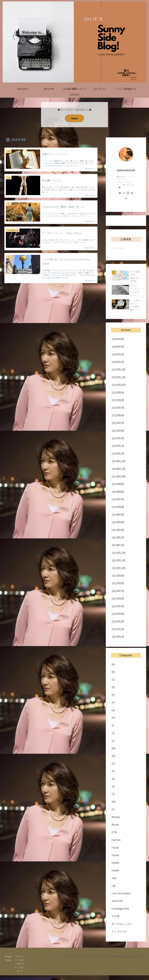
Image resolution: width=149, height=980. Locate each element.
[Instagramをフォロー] (128, 193)
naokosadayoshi (126, 170)
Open (74, 118)
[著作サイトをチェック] (120, 193)
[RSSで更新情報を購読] (126, 198)
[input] (126, 248)
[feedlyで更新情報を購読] (132, 193)
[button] (138, 248)
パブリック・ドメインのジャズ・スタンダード (20, 964)
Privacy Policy (8, 958)
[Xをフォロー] (124, 193)
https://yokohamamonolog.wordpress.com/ (26, 978)
